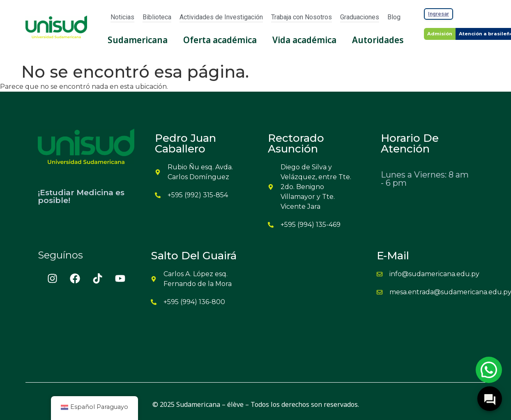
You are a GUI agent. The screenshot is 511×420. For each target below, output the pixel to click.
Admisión (440, 34)
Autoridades (378, 40)
